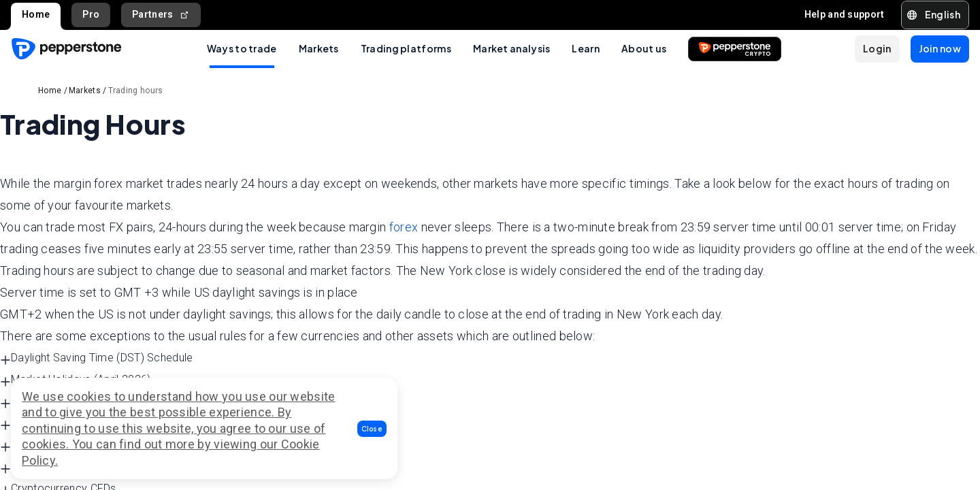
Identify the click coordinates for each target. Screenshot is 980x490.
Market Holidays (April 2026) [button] (75, 380)
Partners (161, 15)
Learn (586, 48)
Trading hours (136, 91)
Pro (91, 14)
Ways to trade (242, 48)
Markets (319, 48)
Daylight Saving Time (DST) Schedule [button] (97, 358)
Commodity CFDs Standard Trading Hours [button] (109, 424)
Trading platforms (406, 48)
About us (644, 48)
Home (36, 14)
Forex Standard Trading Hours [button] (79, 402)
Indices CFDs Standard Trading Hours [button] (98, 445)
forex (404, 227)
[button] (372, 429)
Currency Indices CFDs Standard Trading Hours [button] (121, 467)
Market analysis (512, 48)
